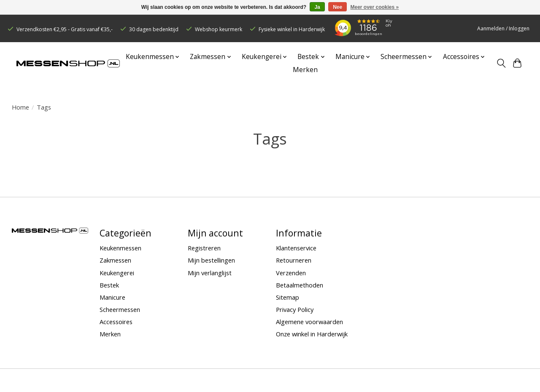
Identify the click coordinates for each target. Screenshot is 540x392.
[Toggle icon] (501, 63)
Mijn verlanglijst (210, 273)
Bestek (109, 285)
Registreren (204, 248)
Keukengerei (117, 273)
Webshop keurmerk (219, 29)
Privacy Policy (295, 309)
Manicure (112, 297)
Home (20, 107)
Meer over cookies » (375, 7)
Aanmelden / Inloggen (503, 28)
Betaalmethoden (300, 285)
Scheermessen (120, 309)
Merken (305, 70)
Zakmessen (115, 260)
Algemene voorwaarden (309, 322)
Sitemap (288, 297)
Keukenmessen (120, 248)
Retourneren (294, 260)
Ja (317, 7)
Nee (337, 7)
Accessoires (116, 322)
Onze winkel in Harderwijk (312, 334)
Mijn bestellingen (211, 260)
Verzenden (291, 273)
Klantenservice (296, 248)
